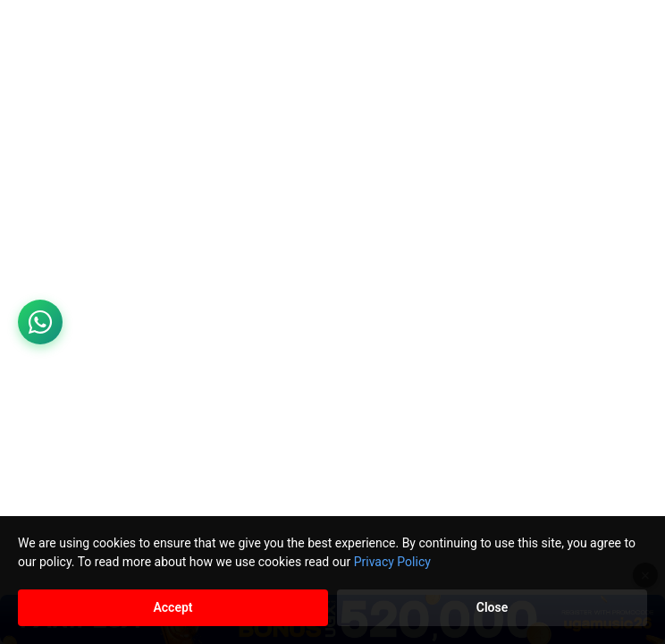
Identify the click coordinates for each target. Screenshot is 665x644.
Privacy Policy (392, 562)
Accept (173, 607)
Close (492, 607)
